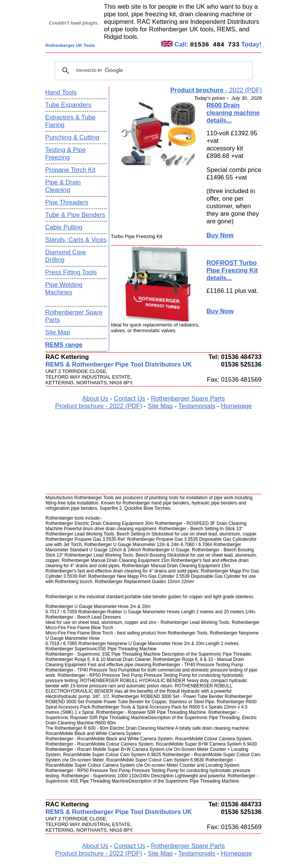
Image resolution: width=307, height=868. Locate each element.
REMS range (64, 345)
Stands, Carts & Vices (76, 240)
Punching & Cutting (73, 137)
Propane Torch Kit (70, 170)
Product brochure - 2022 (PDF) (99, 406)
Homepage (236, 406)
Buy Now (220, 235)
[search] (153, 71)
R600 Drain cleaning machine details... (233, 113)
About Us (95, 398)
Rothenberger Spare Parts (188, 398)
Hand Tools (61, 92)
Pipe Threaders (67, 202)
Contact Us (130, 398)
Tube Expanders (69, 105)
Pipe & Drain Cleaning (63, 186)
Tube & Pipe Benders (75, 215)
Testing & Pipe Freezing (66, 154)
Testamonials (197, 406)
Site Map (58, 332)
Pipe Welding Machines (64, 289)
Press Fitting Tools (71, 272)
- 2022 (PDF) (216, 90)
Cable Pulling (64, 227)
